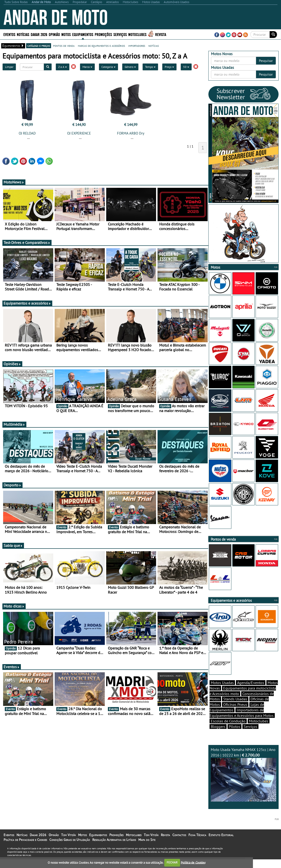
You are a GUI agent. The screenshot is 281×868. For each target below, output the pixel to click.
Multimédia (14, 424)
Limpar (9, 67)
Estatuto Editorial (221, 843)
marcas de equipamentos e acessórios (101, 46)
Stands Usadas (235, 707)
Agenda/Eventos (251, 691)
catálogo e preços (39, 46)
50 (186, 67)
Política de (193, 862)
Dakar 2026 (39, 34)
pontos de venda (64, 46)
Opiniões (12, 364)
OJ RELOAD (27, 133)
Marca (87, 67)
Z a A (63, 67)
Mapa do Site (147, 848)
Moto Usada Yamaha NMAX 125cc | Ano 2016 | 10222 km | (243, 783)
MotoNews (14, 182)
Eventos (9, 34)
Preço (169, 67)
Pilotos (234, 735)
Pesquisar (266, 61)
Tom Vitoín (68, 843)
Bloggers (218, 735)
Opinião (54, 34)
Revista (161, 34)
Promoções (103, 34)
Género (130, 67)
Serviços (120, 34)
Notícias (23, 34)
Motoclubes (137, 34)
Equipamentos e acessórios (27, 303)
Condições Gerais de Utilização (70, 848)
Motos (66, 34)
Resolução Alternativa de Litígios (114, 848)
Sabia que (13, 545)
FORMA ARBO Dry (131, 133)
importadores (137, 46)
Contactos (179, 843)
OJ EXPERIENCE (79, 133)
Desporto (12, 485)
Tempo (150, 67)
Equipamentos (83, 34)
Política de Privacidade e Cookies (25, 848)
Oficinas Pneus (235, 713)
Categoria (108, 67)
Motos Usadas (222, 691)
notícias (154, 46)
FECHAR (172, 862)
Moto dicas (14, 606)
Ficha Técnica (197, 843)
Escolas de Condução (228, 729)
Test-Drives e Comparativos (27, 242)
